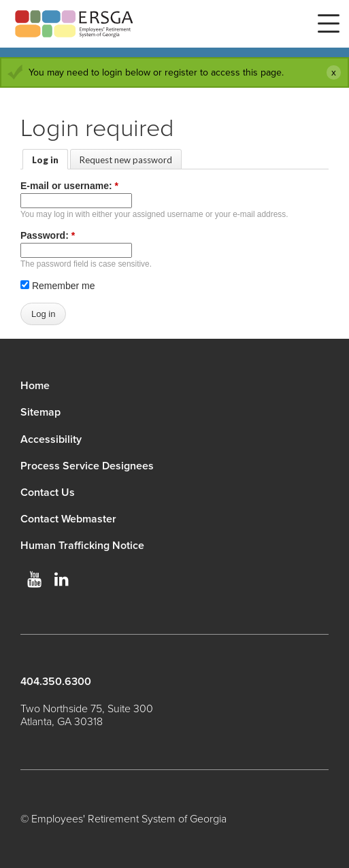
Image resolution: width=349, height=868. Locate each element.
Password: (48, 235)
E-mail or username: (69, 186)
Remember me (57, 286)
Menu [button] (329, 24)
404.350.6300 (56, 682)
